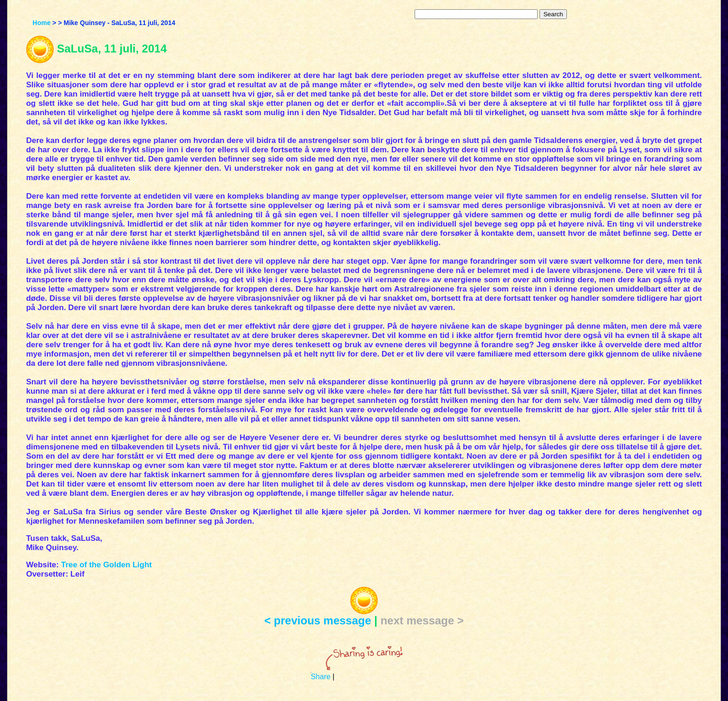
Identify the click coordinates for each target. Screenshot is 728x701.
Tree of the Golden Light (106, 565)
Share (321, 677)
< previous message (318, 620)
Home (42, 23)
